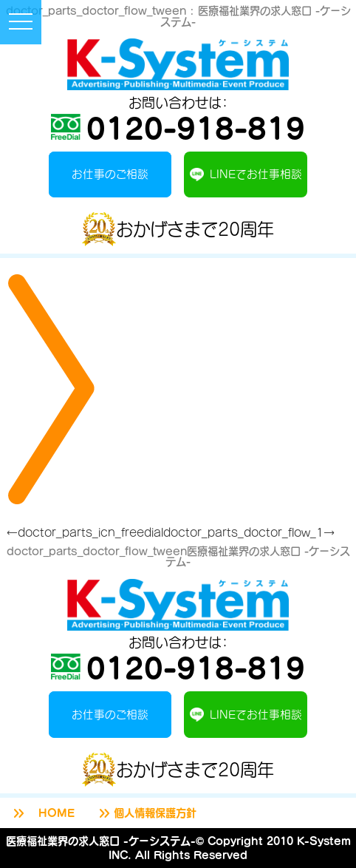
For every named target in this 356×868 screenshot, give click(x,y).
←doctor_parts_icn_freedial (85, 532)
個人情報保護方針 (146, 813)
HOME (42, 813)
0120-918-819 (178, 127)
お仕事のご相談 (110, 174)
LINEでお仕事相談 (246, 174)
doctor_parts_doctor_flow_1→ (249, 532)
